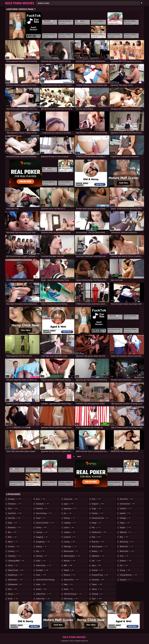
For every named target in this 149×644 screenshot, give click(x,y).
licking (70, 542)
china (13, 565)
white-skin (127, 551)
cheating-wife (16, 561)
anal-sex (14, 518)
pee (96, 527)
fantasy (42, 532)
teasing (97, 594)
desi (13, 589)
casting (14, 551)
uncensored (127, 504)
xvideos (126, 561)
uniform (126, 508)
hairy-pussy (44, 565)
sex (96, 561)
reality (97, 551)
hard (41, 575)
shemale (98, 580)
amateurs (15, 504)
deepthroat (16, 575)
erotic (13, 599)
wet (124, 537)
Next (79, 456)
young (125, 570)
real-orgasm (100, 546)
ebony (13, 594)
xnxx (124, 556)
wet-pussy (127, 542)
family (41, 527)
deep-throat (16, 570)
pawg (97, 523)
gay (40, 551)
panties (98, 513)
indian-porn (44, 594)
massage (70, 546)
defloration (16, 580)
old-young (71, 599)
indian (41, 589)
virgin (125, 523)
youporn (126, 580)
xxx (124, 565)
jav (68, 513)
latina (69, 527)
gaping (42, 546)
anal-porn (15, 513)
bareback (15, 527)
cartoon (14, 546)
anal (13, 508)
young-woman (129, 575)
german (42, 556)
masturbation (72, 556)
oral (96, 499)
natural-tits (71, 580)
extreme (42, 508)
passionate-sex (100, 518)
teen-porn (127, 499)
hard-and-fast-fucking (45, 580)
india (41, 584)
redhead (98, 556)
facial (41, 518)
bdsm (13, 542)
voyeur (125, 527)
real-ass (98, 542)
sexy (97, 565)
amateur (15, 499)
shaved (98, 570)
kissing (70, 518)
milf (68, 565)
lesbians (70, 537)
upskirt (125, 513)
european (43, 504)
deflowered (15, 584)
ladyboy (70, 523)
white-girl (127, 546)
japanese (70, 508)
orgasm (98, 504)
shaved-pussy (100, 575)
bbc (12, 532)
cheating (15, 556)
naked (69, 570)
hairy (41, 561)
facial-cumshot (45, 523)
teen (97, 599)
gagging (42, 537)
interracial (71, 499)
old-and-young (73, 594)
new (69, 584)
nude (69, 589)
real (96, 537)
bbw (13, 537)
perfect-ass (99, 532)
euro (41, 499)
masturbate (71, 551)
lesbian (70, 532)
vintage (125, 518)
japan (69, 504)
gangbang (43, 542)
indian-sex (43, 599)
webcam (126, 532)
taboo (97, 584)
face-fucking (44, 513)
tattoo (97, 589)
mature (70, 561)
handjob (42, 570)
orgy (97, 508)
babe (13, 523)
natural (70, 575)
